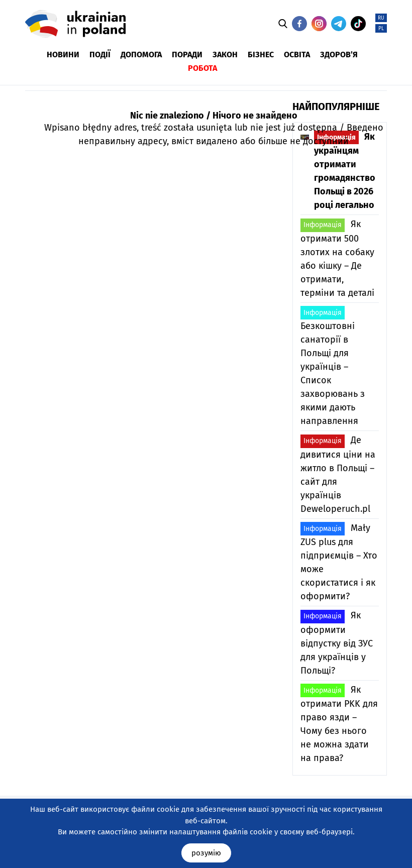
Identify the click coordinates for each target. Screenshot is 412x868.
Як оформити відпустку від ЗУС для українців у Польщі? (337, 643)
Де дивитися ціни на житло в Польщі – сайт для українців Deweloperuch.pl (338, 474)
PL (381, 29)
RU (381, 18)
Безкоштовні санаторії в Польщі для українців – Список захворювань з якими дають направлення (333, 366)
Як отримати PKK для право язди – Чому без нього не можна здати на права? (339, 724)
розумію (206, 853)
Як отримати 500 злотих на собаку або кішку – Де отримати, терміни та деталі (337, 258)
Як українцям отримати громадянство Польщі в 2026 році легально (345, 171)
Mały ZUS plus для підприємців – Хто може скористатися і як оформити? (339, 562)
